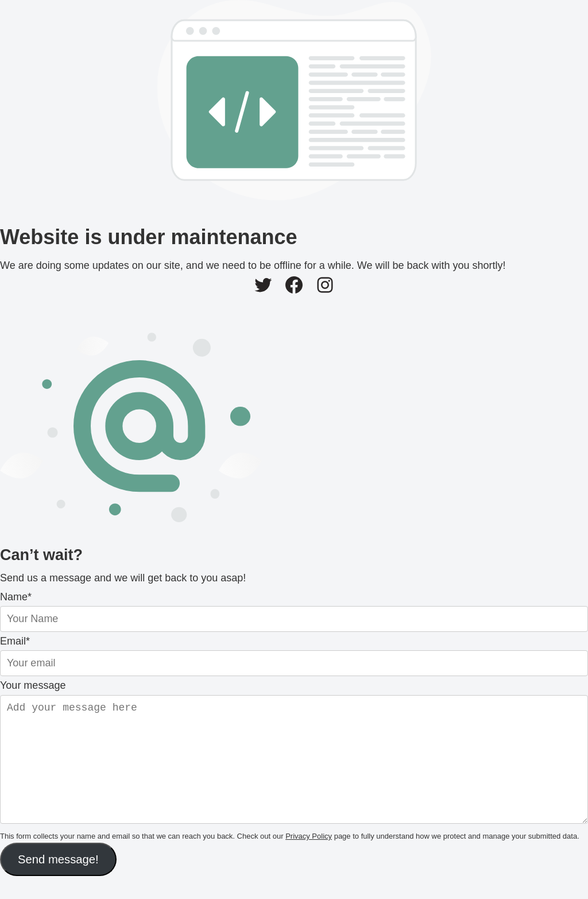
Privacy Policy (309, 859)
